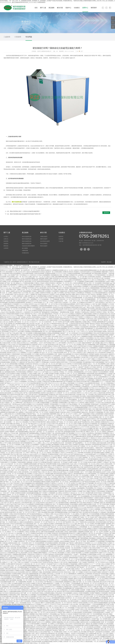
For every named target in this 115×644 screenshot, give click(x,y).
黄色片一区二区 (85, 370)
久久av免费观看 (29, 504)
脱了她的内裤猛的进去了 (38, 285)
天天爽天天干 (52, 430)
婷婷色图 (27, 456)
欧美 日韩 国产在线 (24, 616)
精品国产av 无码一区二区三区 (69, 374)
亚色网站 (63, 480)
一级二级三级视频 (12, 491)
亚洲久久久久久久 (47, 309)
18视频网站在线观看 (58, 270)
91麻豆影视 (96, 582)
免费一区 (24, 445)
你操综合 (9, 487)
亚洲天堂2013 (25, 609)
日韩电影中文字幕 (56, 409)
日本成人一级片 (32, 380)
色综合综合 (87, 419)
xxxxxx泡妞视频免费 (43, 551)
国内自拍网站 (78, 348)
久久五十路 (39, 428)
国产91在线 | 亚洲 (14, 538)
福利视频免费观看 (27, 401)
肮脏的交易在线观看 (6, 393)
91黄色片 (6, 527)
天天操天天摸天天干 (39, 474)
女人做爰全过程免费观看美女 (74, 280)
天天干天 (67, 451)
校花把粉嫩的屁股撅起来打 (34, 493)
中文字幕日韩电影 (74, 406)
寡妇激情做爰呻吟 (79, 474)
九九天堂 (7, 464)
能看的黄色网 (60, 635)
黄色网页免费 (90, 493)
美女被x (12, 385)
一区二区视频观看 (54, 299)
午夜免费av (18, 445)
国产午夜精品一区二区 (8, 403)
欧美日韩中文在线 (109, 328)
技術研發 (6, 241)
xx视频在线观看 (45, 290)
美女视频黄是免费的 (67, 327)
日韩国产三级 (51, 433)
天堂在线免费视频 (41, 548)
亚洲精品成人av (92, 399)
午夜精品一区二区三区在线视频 (79, 356)
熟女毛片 (53, 637)
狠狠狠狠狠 (6, 587)
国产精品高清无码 (48, 311)
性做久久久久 (38, 372)
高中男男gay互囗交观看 (35, 382)
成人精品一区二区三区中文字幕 (87, 349)
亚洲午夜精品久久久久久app (78, 508)
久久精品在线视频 (103, 530)
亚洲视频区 (22, 364)
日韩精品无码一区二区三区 (72, 285)
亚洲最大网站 (87, 322)
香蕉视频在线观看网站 (61, 328)
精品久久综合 (6, 585)
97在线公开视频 (26, 519)
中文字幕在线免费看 (34, 624)
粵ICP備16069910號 (34, 262)
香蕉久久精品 (71, 448)
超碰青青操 (95, 469)
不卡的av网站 (47, 336)
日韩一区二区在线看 (88, 395)
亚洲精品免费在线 (108, 535)
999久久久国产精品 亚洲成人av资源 (25, 428)
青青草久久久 (81, 393)
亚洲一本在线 (34, 508)
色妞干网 (60, 432)
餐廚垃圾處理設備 (27, 239)
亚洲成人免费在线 (46, 327)
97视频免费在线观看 (6, 330)
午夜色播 (79, 395)
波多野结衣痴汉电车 (103, 319)
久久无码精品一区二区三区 (85, 330)
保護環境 (61, 237)
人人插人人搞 (85, 320)
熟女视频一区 (17, 596)
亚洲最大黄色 (64, 445)
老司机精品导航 (60, 298)
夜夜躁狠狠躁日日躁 (32, 525)
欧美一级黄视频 (92, 570)
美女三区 (70, 348)
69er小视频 (6, 598)
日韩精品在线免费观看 (14, 319)
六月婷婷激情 (55, 291)
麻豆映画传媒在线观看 (61, 474)
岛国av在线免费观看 (15, 273)
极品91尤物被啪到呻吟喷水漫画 (88, 291)
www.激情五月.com (45, 588)
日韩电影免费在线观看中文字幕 (48, 306)
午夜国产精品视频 (9, 436)
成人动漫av (100, 301)
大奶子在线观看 (96, 630)
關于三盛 (43, 8)
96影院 (46, 524)
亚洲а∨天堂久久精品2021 (23, 499)
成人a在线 (36, 503)
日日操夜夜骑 (93, 424)
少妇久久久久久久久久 (9, 315)
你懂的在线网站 (58, 390)
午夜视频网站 (23, 382)
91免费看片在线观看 (93, 558)
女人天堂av (12, 433)
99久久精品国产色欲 (48, 328)
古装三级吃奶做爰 (21, 386)
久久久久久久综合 (61, 273)
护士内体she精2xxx (46, 356)
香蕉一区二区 (51, 609)
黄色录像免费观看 (73, 441)
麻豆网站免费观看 (38, 401)
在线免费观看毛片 (104, 377)
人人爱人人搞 (6, 275)
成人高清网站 (10, 322)
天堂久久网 (28, 395)
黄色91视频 (51, 512)
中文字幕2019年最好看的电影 (38, 422)
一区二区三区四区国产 (79, 378)
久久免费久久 (21, 558)
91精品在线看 (6, 343)
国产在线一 (66, 323)
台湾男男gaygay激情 (54, 595)
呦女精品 (109, 382)
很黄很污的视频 (99, 498)
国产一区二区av (33, 449)
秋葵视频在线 (55, 275)
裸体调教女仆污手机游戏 (41, 527)
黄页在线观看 (25, 614)
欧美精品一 (105, 273)
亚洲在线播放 (74, 504)
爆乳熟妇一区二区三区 (63, 283)
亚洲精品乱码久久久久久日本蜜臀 (83, 428)
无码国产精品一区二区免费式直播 (101, 619)
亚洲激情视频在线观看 (59, 359)
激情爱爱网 (101, 461)
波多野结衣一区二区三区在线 (32, 270)
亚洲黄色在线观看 (37, 311)
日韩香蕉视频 (59, 524)
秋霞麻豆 (77, 272)
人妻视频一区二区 (95, 475)
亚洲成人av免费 (74, 380)
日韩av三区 (27, 285)
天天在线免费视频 (94, 514)
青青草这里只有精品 (34, 319)
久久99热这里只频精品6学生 (98, 386)
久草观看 (80, 491)
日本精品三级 (99, 559)
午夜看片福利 (82, 558)
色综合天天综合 (73, 425)
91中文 (53, 587)
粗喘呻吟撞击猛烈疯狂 (106, 348)
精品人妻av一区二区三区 (82, 501)
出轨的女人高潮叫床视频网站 (81, 593)
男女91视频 (72, 512)
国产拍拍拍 (39, 325)
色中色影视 (12, 499)
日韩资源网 (105, 593)
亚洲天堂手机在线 (34, 466)
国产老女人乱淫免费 (9, 386)
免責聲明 (103, 262)
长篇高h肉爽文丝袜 (77, 307)
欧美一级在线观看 (23, 377)
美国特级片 (97, 629)
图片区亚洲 (67, 467)
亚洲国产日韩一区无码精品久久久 (20, 275)
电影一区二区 (63, 506)
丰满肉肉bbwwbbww (56, 323)
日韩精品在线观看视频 (74, 273)
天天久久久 (66, 365)
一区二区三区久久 (101, 640)
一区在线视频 (23, 603)
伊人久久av (37, 446)
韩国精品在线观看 (46, 293)
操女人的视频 (87, 375)
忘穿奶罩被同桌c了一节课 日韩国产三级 (103, 375)
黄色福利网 (84, 540)
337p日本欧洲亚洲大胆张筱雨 (99, 496)
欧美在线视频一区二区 (96, 320)
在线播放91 (14, 509)
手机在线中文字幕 (100, 307)
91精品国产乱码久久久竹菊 (40, 344)
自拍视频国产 (36, 445)
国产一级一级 (20, 277)
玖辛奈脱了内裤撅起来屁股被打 (96, 346)
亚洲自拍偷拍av (37, 317)
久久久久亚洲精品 (70, 314)
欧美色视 (100, 349)
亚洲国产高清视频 (46, 445)
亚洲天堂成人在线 (92, 319)
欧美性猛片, (62, 325)
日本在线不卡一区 (51, 415)
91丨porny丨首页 (40, 367)
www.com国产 (34, 454)
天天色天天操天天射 (52, 424)
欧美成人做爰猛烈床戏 (59, 391)
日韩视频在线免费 (94, 356)
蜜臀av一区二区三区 (9, 286)
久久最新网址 (103, 512)
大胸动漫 (5, 543)
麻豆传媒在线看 (102, 443)
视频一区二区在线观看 (26, 333)
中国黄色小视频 (77, 640)
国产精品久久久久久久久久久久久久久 (16, 383)
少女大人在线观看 (57, 588)
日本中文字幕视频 (64, 288)
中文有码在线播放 (78, 364)
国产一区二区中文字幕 (51, 304)
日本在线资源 (104, 311)
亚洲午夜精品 (111, 443)
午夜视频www (60, 587)
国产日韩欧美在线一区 (106, 558)
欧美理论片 (67, 493)
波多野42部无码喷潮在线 (50, 340)
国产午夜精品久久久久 (61, 311)
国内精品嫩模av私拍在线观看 (28, 415)
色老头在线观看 (73, 349)
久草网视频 (24, 288)
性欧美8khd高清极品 (102, 456)
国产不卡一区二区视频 (11, 541)
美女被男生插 (87, 512)
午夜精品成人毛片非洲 (105, 520)
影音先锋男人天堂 (67, 335)
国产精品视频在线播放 (89, 398)
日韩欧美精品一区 (21, 315)
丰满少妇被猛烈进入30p (44, 567)
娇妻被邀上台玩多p (33, 462)
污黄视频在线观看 (42, 430)
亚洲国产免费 (15, 340)
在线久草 (36, 406)
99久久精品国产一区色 (22, 336)
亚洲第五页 (96, 314)
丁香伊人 (19, 478)
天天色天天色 (20, 501)
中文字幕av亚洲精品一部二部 (11, 328)
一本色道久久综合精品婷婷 (81, 327)
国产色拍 (111, 356)
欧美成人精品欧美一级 (16, 270)
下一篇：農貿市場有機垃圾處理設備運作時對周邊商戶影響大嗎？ (23, 214)
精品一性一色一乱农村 (97, 532)
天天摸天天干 (9, 375)
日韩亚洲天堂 (22, 391)
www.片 (81, 499)
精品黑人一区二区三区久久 (58, 459)
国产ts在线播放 (102, 399)
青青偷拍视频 (14, 364)
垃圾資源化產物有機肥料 (28, 246)
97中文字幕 (43, 378)
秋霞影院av (77, 511)
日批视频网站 (106, 433)
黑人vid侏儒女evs (42, 320)
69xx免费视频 (40, 278)
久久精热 (68, 553)
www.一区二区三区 (16, 566)
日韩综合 (93, 491)
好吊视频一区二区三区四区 (84, 580)
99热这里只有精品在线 (36, 629)
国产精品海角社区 (5, 340)
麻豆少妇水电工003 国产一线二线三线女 (38, 323)
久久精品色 (21, 516)
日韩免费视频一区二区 (86, 527)
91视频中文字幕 (87, 548)
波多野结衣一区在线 (45, 419)
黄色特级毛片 (48, 399)
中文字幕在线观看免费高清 (100, 293)
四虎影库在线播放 (27, 404)
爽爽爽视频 (109, 554)
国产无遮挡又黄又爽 (9, 301)
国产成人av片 (76, 336)
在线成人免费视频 (64, 369)
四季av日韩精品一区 (22, 546)
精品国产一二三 (5, 385)
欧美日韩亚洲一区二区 (101, 378)
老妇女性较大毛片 (86, 546)
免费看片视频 (48, 278)
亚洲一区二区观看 (91, 296)
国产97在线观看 (26, 601)
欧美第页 (82, 380)
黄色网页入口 (30, 302)
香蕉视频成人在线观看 (96, 538)
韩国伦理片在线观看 (21, 451)
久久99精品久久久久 (26, 340)
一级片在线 (3, 311)
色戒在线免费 (24, 361)
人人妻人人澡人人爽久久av (16, 562)
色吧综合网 (31, 370)
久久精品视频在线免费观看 (87, 577)
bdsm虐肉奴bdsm (89, 585)
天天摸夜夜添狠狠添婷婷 (97, 370)
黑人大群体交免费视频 (77, 283)
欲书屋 (89, 545)
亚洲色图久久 (25, 374)
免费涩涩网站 (11, 448)
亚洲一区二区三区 (96, 432)
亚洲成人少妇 (7, 470)
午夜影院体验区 (16, 354)
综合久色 (91, 278)
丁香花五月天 (17, 401)
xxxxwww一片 (27, 407)
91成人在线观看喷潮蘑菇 (28, 278)
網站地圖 (109, 262)
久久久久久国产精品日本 (20, 435)
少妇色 (63, 585)
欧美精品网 (90, 436)
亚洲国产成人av (14, 327)
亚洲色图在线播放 (5, 362)
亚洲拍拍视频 (32, 567)
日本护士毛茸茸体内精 (80, 346)
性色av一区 (99, 482)
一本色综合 (55, 567)
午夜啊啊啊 (6, 516)
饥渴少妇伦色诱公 (61, 361)
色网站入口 (54, 624)
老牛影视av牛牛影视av (103, 533)
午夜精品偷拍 (48, 480)
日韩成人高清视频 (109, 490)
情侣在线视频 (19, 485)
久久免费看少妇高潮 (29, 396)
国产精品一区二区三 (68, 559)
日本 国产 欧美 (36, 457)
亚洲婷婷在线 (26, 530)
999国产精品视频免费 (87, 328)
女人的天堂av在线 (18, 393)
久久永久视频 (30, 441)
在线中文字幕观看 (104, 469)
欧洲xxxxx (26, 454)
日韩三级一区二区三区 (44, 427)
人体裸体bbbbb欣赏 (64, 396)
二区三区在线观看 (88, 629)
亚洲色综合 (55, 533)
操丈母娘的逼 (89, 298)
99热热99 (67, 554)
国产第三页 (92, 533)
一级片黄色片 (43, 330)
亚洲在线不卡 (86, 438)
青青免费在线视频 (51, 464)
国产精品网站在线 (85, 422)
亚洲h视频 (96, 527)
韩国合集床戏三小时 (75, 288)
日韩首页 (73, 323)
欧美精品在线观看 (37, 516)
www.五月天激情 (39, 304)
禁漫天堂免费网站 (58, 449)
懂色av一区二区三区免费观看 (16, 532)
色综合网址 (28, 633)
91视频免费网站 (95, 382)
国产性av (34, 425)
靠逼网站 (31, 491)
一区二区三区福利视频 (43, 414)
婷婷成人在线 (26, 341)
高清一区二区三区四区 (81, 365)
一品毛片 (41, 343)
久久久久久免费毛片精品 (102, 388)
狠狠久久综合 (6, 335)
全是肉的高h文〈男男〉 (62, 301)
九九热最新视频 (90, 380)
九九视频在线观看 (96, 361)
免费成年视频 (41, 415)
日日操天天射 (17, 466)
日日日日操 (43, 436)
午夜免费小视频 (70, 569)
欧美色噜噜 (88, 453)
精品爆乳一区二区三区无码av (56, 375)
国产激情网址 (63, 343)
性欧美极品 (75, 319)
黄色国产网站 (43, 537)
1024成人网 (85, 357)
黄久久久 (66, 332)
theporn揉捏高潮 (25, 327)
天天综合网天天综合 (36, 562)
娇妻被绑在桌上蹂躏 (108, 309)
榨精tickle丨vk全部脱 (19, 330)
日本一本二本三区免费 (66, 286)
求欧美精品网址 (25, 569)
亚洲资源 (65, 558)
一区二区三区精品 (101, 299)
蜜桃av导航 (61, 477)
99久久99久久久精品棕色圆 (98, 393)
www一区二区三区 (27, 290)
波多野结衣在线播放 (47, 470)
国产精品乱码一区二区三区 (56, 527)
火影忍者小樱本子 (40, 603)
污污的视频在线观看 (86, 285)
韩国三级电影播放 (101, 344)
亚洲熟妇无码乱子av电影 (105, 543)
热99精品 (44, 511)
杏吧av (56, 562)
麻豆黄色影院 (68, 398)
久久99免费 (70, 472)
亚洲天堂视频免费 (78, 585)
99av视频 (81, 445)
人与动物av (55, 325)
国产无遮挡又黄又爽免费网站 (72, 357)
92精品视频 (19, 477)
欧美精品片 (102, 302)
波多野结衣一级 (8, 320)
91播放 (33, 569)
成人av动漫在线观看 (95, 566)
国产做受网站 (90, 378)
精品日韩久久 (63, 629)
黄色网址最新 (85, 511)
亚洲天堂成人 (65, 362)
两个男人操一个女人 (75, 332)
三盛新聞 (7, 37)
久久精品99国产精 (40, 370)
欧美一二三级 (70, 391)
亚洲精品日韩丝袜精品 (45, 280)
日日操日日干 (14, 332)
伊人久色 (36, 619)
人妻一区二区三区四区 (44, 440)
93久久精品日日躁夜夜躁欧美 (32, 272)
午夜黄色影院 (70, 459)
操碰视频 (101, 362)
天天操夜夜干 (106, 351)
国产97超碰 (9, 459)
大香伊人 (76, 414)
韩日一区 (12, 485)
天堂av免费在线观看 (28, 273)
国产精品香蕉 (66, 475)
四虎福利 (92, 354)
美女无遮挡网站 (11, 312)
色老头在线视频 (94, 417)
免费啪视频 (73, 503)
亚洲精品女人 (78, 385)
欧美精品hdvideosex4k (57, 485)
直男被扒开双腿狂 (54, 374)
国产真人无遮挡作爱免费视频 (50, 286)
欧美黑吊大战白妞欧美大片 (49, 393)
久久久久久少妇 (88, 588)
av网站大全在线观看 (85, 595)
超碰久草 (6, 485)
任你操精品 (67, 495)
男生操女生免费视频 (73, 516)
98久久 (87, 393)
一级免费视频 (83, 554)
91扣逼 (20, 280)
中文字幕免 (9, 466)
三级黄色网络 (33, 343)
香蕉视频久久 (44, 319)
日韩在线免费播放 (76, 377)
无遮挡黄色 (91, 340)
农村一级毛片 (24, 298)
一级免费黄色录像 (64, 312)
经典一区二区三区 (75, 369)
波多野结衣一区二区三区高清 (17, 348)
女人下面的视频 (79, 453)
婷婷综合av (78, 306)
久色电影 (110, 374)
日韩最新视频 (107, 493)
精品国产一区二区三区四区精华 (70, 333)
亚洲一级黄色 (58, 354)
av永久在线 (38, 441)
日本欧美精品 (30, 587)
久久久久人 (109, 580)
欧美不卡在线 (106, 472)
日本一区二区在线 (50, 420)
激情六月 (75, 570)
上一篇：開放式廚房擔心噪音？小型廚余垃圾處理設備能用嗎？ (23, 211)
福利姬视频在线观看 (72, 325)
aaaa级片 (42, 528)
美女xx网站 (68, 375)
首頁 (36, 8)
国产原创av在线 (17, 398)
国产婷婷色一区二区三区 (22, 322)
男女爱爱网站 (102, 364)
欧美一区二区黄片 (25, 453)
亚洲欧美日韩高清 (68, 272)
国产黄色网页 (27, 477)
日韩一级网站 (6, 291)
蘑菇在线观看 (88, 314)
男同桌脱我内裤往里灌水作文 (39, 375)
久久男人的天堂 (18, 272)
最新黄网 (65, 441)
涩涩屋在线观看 (87, 612)
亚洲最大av (60, 415)
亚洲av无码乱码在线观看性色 (18, 514)
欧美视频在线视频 (31, 399)
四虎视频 (97, 503)
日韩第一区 (75, 302)
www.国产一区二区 (103, 401)
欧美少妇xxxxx (23, 370)
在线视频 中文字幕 (89, 388)
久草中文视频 (85, 301)
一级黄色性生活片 (30, 351)
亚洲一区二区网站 (7, 293)
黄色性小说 (84, 399)
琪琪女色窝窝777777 (98, 548)
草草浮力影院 (80, 304)
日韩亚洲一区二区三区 (63, 393)
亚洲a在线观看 (15, 496)
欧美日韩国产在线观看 (67, 579)
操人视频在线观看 (53, 320)
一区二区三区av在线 (105, 369)
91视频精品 (38, 309)
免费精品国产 (19, 403)
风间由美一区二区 (40, 522)
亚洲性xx (111, 406)
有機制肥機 (25, 251)
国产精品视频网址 (78, 443)
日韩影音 (45, 382)
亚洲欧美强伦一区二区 (27, 496)
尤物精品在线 (64, 291)
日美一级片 (81, 299)
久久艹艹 (103, 382)
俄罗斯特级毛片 (28, 446)
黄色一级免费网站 (71, 290)
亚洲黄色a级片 (95, 404)
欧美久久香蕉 (104, 415)
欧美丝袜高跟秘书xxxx (28, 604)
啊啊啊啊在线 (105, 569)
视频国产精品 (38, 491)
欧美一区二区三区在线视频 (16, 474)
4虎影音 (95, 372)
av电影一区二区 (78, 462)
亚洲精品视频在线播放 (40, 333)
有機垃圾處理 (44, 237)
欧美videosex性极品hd (92, 440)
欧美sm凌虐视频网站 (72, 278)
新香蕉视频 (36, 482)
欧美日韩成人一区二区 (75, 277)
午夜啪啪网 (7, 325)
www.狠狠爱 (88, 383)
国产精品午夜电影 (93, 487)
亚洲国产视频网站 (78, 375)
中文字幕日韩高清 (69, 317)
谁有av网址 (10, 290)
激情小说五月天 (104, 459)
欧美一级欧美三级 (90, 411)
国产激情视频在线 (45, 312)
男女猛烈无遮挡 (89, 448)
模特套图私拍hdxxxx (76, 482)
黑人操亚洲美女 (63, 601)
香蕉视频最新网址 (79, 372)
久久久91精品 (107, 488)
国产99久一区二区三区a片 (52, 385)
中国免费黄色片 (68, 282)
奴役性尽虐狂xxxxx (10, 406)
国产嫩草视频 (98, 466)
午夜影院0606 (35, 390)
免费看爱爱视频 (73, 558)
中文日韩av (104, 509)
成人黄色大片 (95, 446)
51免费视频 (14, 391)
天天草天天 (53, 604)
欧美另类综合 (21, 643)
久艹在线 (108, 280)
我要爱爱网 (13, 285)
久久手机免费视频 (43, 299)
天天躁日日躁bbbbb (49, 554)
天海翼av (35, 291)
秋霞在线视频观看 (50, 532)
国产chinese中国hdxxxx (92, 556)
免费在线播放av (93, 549)
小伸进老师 (27, 312)
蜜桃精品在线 (10, 428)
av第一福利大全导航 (89, 307)
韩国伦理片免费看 (9, 567)
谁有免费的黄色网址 (99, 336)
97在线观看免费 (23, 491)
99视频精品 (69, 351)
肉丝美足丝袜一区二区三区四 (41, 501)
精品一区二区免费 (35, 327)
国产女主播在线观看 (22, 600)
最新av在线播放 (100, 341)
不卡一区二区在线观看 (105, 487)
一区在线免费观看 (32, 411)
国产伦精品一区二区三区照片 (28, 346)
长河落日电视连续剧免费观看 (67, 304)
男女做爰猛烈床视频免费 (87, 406)
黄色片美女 (19, 306)
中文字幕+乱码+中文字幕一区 (34, 388)
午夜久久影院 (41, 380)
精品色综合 (91, 508)
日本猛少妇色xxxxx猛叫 (90, 462)
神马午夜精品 (43, 301)
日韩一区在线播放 (104, 638)
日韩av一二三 (59, 540)
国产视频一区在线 (52, 569)
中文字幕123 (107, 301)
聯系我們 (94, 8)
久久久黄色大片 (75, 320)
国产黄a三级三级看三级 (70, 538)
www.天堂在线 (18, 396)
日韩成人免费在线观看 (45, 525)
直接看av (61, 451)
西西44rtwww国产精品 (60, 472)
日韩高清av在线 (33, 632)
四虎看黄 (43, 549)
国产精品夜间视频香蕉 (101, 298)
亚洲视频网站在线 (30, 483)
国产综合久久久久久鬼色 (75, 457)
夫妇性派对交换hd (85, 272)
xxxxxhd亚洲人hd (5, 440)
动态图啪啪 (65, 580)
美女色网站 (83, 396)
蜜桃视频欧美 (73, 574)
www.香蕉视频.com (86, 611)
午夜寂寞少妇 (49, 367)
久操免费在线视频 (43, 395)
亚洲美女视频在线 (103, 635)
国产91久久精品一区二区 (21, 449)
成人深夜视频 (68, 390)
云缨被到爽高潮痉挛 (80, 436)
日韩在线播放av (33, 506)
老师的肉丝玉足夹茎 (57, 572)
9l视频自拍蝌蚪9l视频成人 (41, 553)
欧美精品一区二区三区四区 (72, 415)
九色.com (25, 545)
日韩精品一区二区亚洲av (66, 372)
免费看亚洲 (81, 574)
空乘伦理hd (8, 569)
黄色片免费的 (33, 374)
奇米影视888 (47, 506)
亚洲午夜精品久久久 (68, 407)
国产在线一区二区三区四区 (41, 412)
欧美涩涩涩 (36, 549)
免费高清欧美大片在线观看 (11, 304)
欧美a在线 (6, 285)
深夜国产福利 (62, 612)
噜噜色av (38, 286)
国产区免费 (66, 322)
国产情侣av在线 (106, 385)
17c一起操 (18, 475)
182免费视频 (56, 480)
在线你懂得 (37, 290)
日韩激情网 (3, 491)
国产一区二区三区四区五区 (20, 470)
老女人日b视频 (106, 564)
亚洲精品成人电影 (33, 298)
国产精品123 (40, 598)
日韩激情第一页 (45, 624)
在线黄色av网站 (104, 474)
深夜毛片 (10, 449)
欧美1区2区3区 (80, 323)
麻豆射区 (107, 600)
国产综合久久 (52, 537)
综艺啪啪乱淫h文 (13, 511)
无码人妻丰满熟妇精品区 (46, 314)
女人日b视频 (13, 527)
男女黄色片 (75, 338)
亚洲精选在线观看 (50, 273)
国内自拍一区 (101, 367)
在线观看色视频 (39, 504)
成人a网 (54, 293)
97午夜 (19, 530)
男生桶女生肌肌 (8, 461)
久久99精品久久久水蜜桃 (91, 317)
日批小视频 (96, 409)
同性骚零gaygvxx (77, 438)
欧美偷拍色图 (37, 577)
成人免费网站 (20, 412)
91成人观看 (67, 419)
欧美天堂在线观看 (26, 354)
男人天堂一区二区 (49, 608)
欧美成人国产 (85, 417)
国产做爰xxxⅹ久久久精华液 (33, 348)
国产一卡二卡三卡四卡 (53, 549)
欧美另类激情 (38, 302)
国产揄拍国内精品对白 (65, 378)
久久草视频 (51, 301)
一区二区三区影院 (57, 322)
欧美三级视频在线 (66, 640)
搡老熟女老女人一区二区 (90, 364)
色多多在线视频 (65, 541)
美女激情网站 (78, 548)
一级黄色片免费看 (99, 588)
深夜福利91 (88, 445)
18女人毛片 (11, 369)
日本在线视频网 (68, 593)
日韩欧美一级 (107, 462)
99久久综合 (12, 344)
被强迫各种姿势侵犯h (43, 282)
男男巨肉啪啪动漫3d (36, 456)
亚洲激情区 (88, 293)
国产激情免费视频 (26, 291)
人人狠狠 (19, 286)
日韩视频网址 (34, 306)
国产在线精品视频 (104, 574)
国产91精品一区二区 (26, 328)
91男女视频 (111, 359)
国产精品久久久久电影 (106, 446)
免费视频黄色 (92, 449)
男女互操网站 (11, 277)
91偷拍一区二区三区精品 (50, 477)
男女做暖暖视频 (67, 588)
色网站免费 (71, 496)
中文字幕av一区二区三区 (74, 637)
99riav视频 (55, 336)
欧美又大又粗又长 (12, 317)
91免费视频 (51, 298)
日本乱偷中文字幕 (11, 338)
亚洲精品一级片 (50, 285)
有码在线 (35, 364)
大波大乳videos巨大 (19, 294)
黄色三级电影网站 (57, 509)
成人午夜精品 (91, 456)
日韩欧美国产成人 (20, 436)
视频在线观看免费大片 (65, 438)
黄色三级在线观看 (93, 540)
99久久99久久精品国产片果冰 (55, 341)
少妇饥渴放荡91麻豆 (91, 454)
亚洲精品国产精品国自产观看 (53, 630)
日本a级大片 (100, 457)
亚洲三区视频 (78, 424)
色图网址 (108, 453)
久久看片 (109, 570)
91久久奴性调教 (55, 456)
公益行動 (61, 241)
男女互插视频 (10, 399)
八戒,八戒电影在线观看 (30, 617)
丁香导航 (94, 322)
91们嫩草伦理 (84, 514)
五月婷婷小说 (94, 427)
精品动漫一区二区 (79, 466)
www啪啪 (44, 495)
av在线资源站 (92, 522)
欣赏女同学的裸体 (41, 627)
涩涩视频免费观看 (90, 299)
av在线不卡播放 (7, 378)
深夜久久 (76, 577)
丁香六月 (49, 359)
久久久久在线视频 (20, 369)
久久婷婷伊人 (39, 391)
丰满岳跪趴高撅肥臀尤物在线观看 (42, 335)
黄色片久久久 (88, 280)
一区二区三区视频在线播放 (12, 349)
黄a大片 (50, 472)
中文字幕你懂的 (27, 398)
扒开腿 (42, 461)
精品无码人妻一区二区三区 (38, 453)
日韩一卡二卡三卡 (68, 344)
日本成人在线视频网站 (44, 275)
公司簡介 (6, 237)
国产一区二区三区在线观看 (104, 617)
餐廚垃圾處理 (44, 246)
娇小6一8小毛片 (69, 270)
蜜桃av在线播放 (51, 422)
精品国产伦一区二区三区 (66, 424)
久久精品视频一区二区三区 (39, 499)
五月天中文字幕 (109, 457)
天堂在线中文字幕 (67, 409)
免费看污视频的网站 (76, 322)
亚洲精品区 (72, 580)
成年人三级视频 (30, 294)
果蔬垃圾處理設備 (27, 241)
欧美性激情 (92, 277)
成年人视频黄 (104, 475)
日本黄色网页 (57, 356)
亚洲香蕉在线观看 (21, 493)
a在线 (72, 451)
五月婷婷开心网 (25, 375)
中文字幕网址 (61, 293)
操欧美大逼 (24, 319)
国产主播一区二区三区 (108, 629)
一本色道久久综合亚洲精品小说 (87, 338)
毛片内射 (14, 343)
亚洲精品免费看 (89, 282)
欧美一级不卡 (81, 411)
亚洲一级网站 (18, 290)
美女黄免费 (35, 280)
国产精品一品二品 (42, 432)
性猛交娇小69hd (65, 412)
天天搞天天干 (34, 322)
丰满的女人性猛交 (40, 283)
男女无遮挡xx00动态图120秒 (82, 382)
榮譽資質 (6, 246)
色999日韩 (103, 288)
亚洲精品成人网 (53, 395)
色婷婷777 (52, 551)
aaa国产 (78, 609)
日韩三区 (108, 362)
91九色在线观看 (75, 396)
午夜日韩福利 (16, 288)
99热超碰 (84, 369)
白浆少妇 (105, 406)
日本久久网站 (28, 277)
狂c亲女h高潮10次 (81, 545)
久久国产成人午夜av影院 (12, 333)
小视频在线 (98, 380)
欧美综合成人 (59, 317)
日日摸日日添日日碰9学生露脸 (62, 461)
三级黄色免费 (7, 551)
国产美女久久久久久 (105, 440)
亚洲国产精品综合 (90, 323)
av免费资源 (24, 559)
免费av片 (5, 562)
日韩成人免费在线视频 (28, 325)
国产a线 (2, 459)
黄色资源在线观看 (60, 433)
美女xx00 (96, 333)
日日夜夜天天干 (84, 485)
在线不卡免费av (28, 549)
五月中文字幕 (47, 428)
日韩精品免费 (101, 280)
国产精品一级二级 (10, 283)
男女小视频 (54, 290)
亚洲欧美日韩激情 (73, 291)
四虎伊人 (101, 291)
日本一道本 (98, 351)
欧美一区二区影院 (14, 390)
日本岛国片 (102, 549)
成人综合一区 (43, 519)
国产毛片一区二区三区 (40, 277)
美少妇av (63, 446)
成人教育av (64, 383)
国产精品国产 (91, 632)
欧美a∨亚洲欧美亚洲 (63, 464)
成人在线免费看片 (10, 306)
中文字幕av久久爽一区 (73, 561)
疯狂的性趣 (8, 398)
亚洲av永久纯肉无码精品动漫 (105, 325)
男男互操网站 (14, 351)
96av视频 (44, 512)
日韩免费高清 (80, 293)
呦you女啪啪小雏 (24, 440)
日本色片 (12, 524)
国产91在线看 (108, 322)
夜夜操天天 (96, 290)
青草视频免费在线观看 (61, 512)
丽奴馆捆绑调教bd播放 (62, 277)
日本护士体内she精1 (63, 604)
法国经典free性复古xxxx (72, 635)
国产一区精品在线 (31, 369)
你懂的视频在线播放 (11, 517)
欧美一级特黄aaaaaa (15, 404)
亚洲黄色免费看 (45, 403)
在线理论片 (80, 353)
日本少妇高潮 (35, 312)
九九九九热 (9, 483)
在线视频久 (35, 519)
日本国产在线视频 (71, 480)
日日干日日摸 (85, 427)
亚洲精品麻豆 (46, 362)
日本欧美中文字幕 (33, 301)
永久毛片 (65, 469)
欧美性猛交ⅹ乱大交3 (59, 278)
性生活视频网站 (25, 420)
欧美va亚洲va (10, 475)
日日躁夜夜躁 (89, 574)
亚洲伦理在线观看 (80, 459)
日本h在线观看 (34, 419)
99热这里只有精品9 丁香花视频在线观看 (100, 425)
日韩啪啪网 (52, 493)
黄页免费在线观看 (37, 477)
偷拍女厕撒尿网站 (98, 490)
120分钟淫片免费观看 (16, 425)
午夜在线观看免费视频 (44, 561)
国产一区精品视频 (85, 414)
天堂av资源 (109, 511)
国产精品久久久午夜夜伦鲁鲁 (38, 609)
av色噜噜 (81, 275)
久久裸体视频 (111, 344)
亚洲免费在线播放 (50, 593)
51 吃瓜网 (41, 462)
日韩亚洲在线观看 (104, 546)
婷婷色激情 (93, 327)
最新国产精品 (17, 293)
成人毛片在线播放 (42, 538)
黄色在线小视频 (71, 294)
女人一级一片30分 (48, 302)
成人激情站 (76, 514)
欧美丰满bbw (5, 498)
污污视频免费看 (12, 417)
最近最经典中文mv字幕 (49, 361)
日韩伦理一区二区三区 (76, 541)
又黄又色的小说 (49, 357)
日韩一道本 (26, 629)
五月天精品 (93, 367)
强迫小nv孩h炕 (31, 320)
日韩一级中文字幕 (75, 301)
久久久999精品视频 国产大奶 (101, 480)
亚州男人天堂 (101, 554)
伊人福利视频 (98, 294)
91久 (80, 333)
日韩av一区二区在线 (13, 311)
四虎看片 (53, 294)
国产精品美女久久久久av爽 (32, 403)
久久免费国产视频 (14, 361)
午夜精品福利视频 (28, 283)
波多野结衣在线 (89, 467)
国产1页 (7, 503)
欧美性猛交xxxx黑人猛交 (55, 344)
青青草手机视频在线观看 (88, 561)
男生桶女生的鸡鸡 (105, 333)
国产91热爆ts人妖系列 (25, 317)
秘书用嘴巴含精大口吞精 (14, 472)
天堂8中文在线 (71, 478)
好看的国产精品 (31, 414)
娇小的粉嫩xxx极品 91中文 (101, 343)
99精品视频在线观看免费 (27, 367)
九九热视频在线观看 (95, 622)
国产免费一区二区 (26, 593)
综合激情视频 (40, 385)
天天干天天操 (30, 467)
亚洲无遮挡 (19, 407)
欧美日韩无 (67, 525)
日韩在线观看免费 (86, 273)
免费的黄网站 (107, 277)
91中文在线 (88, 372)
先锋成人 (21, 351)
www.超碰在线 (55, 548)
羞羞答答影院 (57, 585)
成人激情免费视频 (35, 511)
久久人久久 (94, 543)
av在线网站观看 (43, 411)
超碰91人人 (61, 569)
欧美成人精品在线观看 (102, 323)
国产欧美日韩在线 (103, 601)
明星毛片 (94, 419)
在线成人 (33, 530)
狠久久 (29, 445)
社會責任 (77, 8)
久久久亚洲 (62, 404)
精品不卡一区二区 (93, 377)
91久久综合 (80, 490)
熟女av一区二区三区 (34, 559)
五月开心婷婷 (107, 478)
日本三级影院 (103, 625)
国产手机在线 (4, 357)
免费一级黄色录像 (21, 433)
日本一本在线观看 (78, 351)
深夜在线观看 (109, 537)
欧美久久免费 (63, 517)
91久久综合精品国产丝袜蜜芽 (103, 353)
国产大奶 (5, 348)
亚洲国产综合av (76, 525)
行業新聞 (18, 37)
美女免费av (22, 332)
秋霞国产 (100, 462)
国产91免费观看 (68, 382)
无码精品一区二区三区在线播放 (36, 365)
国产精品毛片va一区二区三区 (54, 522)
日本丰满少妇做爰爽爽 (76, 362)
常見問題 (29, 37)
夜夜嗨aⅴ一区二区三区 (20, 320)
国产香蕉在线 (103, 519)
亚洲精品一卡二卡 (63, 425)
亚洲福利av (71, 311)
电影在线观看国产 (15, 587)
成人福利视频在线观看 (19, 323)
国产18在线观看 (71, 456)
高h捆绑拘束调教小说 (10, 643)
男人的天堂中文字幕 (101, 483)
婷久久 (94, 280)
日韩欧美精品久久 (48, 496)
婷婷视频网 (53, 407)
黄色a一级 (55, 288)
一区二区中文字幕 (11, 456)
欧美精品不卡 (110, 577)
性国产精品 (109, 367)
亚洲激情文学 (79, 314)
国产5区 (63, 456)
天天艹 (30, 359)
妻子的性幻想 (27, 280)
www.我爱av (27, 485)
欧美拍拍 (16, 346)
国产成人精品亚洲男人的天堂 (28, 282)
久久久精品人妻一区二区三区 (47, 364)
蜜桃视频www (54, 601)
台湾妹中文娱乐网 (59, 528)
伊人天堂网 (109, 454)
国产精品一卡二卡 (29, 309)
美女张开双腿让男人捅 (45, 315)
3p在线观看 (90, 470)
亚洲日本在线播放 (36, 478)
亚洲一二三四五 (67, 519)
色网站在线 (51, 490)
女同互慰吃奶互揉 (47, 577)
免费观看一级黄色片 (12, 280)
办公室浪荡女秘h (70, 420)
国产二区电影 (11, 493)
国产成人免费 (97, 304)
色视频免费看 (22, 582)
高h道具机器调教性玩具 (33, 378)
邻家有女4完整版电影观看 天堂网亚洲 (53, 491)
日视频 (24, 365)
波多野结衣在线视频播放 (80, 309)
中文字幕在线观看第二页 (101, 275)
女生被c (100, 583)
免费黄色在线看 (13, 543)
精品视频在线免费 (58, 309)
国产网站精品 (48, 582)
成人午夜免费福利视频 (40, 296)
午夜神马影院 (29, 412)
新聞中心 (85, 8)
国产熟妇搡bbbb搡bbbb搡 (55, 382)
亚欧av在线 (110, 438)
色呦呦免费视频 (57, 370)
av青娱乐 (29, 335)
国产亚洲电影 (48, 391)
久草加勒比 (72, 545)
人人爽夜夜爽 (83, 601)
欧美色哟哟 (6, 332)
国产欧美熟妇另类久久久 (51, 343)
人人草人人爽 (79, 311)
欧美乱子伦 (75, 483)
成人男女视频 (83, 632)
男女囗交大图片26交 (17, 454)
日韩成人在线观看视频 (11, 307)
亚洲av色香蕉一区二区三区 (18, 388)
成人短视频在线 (103, 424)
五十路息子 (40, 399)
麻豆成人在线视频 (44, 637)
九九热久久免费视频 (33, 353)
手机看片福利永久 (55, 640)
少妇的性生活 (88, 480)
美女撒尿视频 (87, 362)
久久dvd (86, 461)
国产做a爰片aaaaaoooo (42, 294)
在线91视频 (18, 365)
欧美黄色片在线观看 (34, 356)
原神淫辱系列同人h (65, 319)
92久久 (71, 577)
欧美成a (48, 380)
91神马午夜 (45, 317)
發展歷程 (6, 244)
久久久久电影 (14, 370)
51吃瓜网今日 (10, 365)
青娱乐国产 (33, 432)
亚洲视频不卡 (87, 286)
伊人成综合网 (31, 391)
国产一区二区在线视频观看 (82, 496)
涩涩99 (101, 315)
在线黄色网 (5, 273)
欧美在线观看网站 (64, 401)
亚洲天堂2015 (68, 309)
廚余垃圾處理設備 (27, 237)
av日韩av (102, 537)
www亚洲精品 (88, 490)
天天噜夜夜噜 (55, 600)
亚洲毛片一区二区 (16, 325)
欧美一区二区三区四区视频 (101, 504)
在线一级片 (106, 398)
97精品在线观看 (95, 516)
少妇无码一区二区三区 (64, 483)
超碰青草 (112, 354)
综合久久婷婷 (58, 606)
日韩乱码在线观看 (39, 273)
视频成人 (32, 540)
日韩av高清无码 (10, 441)
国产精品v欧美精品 (55, 446)
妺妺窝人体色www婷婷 (102, 354)
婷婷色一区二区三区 (13, 495)
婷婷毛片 (77, 270)
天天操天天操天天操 (17, 549)
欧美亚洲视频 (76, 449)
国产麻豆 (85, 277)
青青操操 (52, 317)
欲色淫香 (84, 377)
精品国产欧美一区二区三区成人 (60, 482)
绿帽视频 (32, 614)
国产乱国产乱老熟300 (100, 467)
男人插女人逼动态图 (11, 548)
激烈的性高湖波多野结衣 (43, 530)
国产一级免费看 (18, 430)
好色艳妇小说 (95, 311)
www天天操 (81, 556)
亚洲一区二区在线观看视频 (8, 537)
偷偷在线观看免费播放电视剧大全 (90, 270)
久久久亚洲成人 (89, 275)
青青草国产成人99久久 (31, 314)
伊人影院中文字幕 (62, 388)
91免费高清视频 (92, 554)
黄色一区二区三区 (89, 351)
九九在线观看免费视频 (61, 349)
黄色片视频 (39, 614)
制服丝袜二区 (93, 635)
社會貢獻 (61, 239)
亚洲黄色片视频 (103, 357)
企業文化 (6, 239)
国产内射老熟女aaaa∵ (39, 359)
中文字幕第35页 (77, 398)
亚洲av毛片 (19, 312)
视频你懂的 (105, 272)
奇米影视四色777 (105, 404)
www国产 (5, 451)
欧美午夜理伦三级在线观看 (106, 420)
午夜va (77, 559)
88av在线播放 (104, 356)
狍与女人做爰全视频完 (19, 378)
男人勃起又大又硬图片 (41, 338)
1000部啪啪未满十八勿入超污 (80, 549)
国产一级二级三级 (42, 558)
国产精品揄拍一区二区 (49, 441)
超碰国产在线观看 (41, 396)
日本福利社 (31, 545)
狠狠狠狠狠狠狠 (95, 288)
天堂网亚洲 (77, 509)
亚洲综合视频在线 (26, 635)
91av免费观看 (49, 546)
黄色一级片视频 (64, 275)
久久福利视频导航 (37, 340)
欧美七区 (102, 407)
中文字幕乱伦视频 (64, 380)
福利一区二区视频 (43, 374)
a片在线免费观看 (96, 272)
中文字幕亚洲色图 (28, 524)
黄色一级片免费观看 (89, 541)
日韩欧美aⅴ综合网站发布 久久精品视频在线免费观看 (79, 430)
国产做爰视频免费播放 (9, 299)
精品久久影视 (51, 277)
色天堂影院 (62, 340)
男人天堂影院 (98, 488)
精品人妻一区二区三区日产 (59, 315)
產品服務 (51, 8)
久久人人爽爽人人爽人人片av (41, 443)
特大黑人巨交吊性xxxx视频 (47, 406)
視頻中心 (68, 8)
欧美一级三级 (11, 469)
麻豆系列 (81, 524)
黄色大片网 (84, 609)
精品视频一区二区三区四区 (50, 369)
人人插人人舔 (47, 509)
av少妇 (40, 632)
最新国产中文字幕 (106, 606)
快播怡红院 (67, 377)
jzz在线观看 (68, 338)
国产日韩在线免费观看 (46, 307)
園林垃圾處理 (44, 239)
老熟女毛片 (25, 466)
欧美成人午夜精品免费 (32, 330)
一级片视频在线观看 (39, 438)
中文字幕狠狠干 (107, 485)
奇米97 (63, 453)
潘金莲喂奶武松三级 (104, 317)
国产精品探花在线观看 (103, 591)
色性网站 (99, 398)
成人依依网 (17, 375)
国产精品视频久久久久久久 (74, 433)
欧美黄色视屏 (98, 436)
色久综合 (11, 533)
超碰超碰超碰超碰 (53, 627)
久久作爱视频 (101, 454)
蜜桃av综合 (85, 412)
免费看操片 (30, 372)
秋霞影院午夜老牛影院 (80, 614)
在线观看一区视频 (85, 590)
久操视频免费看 (70, 566)
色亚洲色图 (71, 383)
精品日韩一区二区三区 (81, 451)
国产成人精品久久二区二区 (55, 436)
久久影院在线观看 (58, 582)
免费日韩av (61, 290)
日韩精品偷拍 (110, 383)
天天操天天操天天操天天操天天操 (14, 504)
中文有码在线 (51, 330)
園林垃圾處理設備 (27, 244)
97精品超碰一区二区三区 (72, 611)
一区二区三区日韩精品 (90, 443)
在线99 (89, 469)
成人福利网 (9, 323)
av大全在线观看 (61, 330)
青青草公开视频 (45, 487)
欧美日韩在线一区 (63, 545)
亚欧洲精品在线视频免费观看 (99, 286)
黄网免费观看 (82, 374)
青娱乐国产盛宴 (84, 635)
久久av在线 (31, 548)
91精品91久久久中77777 (61, 367)
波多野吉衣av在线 (58, 307)
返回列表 (106, 213)
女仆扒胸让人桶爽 (85, 516)
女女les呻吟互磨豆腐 (102, 595)
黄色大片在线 (15, 453)
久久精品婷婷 (107, 349)
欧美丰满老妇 (9, 457)
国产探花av (86, 424)
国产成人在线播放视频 (71, 341)
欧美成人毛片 (16, 569)
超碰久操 (77, 422)
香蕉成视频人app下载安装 (66, 543)
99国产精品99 (26, 585)
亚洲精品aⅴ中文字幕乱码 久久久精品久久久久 (70, 596)
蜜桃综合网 (41, 291)
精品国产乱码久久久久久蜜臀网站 (17, 353)
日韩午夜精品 (48, 498)
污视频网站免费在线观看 (30, 464)
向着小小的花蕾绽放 (88, 433)
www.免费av (103, 290)
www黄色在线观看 (42, 490)
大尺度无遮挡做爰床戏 (90, 401)
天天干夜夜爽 (79, 317)
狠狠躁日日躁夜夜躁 (33, 307)
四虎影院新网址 (89, 466)
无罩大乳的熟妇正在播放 (13, 374)
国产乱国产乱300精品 (94, 391)
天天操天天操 (100, 403)
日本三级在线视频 (7, 272)
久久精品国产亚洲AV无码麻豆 (13, 341)
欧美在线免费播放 (88, 333)
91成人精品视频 (61, 294)
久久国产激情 (49, 461)
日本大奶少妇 (86, 288)
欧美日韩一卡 (68, 514)
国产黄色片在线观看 (52, 435)
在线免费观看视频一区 (78, 298)
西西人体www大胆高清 (37, 420)
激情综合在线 (84, 622)
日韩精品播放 (58, 272)
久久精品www (108, 608)
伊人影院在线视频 (15, 528)
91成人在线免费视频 (13, 282)
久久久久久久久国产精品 (81, 575)
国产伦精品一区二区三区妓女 (17, 357)
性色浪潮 (55, 399)
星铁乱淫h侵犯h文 (46, 270)
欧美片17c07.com (71, 330)
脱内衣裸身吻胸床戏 (101, 374)
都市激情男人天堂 (27, 472)
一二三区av (99, 567)
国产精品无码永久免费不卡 (33, 362)
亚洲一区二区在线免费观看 (37, 543)
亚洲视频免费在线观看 (81, 407)
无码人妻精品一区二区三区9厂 (88, 325)
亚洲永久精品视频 (72, 506)
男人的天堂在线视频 (74, 328)
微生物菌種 (25, 248)
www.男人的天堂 (28, 461)
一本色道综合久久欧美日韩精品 (78, 469)
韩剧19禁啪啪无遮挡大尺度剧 (76, 315)
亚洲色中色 (100, 449)
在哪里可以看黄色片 (82, 533)
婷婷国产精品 (37, 472)
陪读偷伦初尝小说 (105, 314)
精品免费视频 (22, 307)
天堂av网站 (85, 519)
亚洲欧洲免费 (6, 546)
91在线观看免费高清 (25, 535)
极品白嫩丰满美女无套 (106, 409)
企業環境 (6, 248)
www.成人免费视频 (20, 441)
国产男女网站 (15, 508)
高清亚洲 (53, 362)
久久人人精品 (6, 549)
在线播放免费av (102, 296)
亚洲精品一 (97, 430)
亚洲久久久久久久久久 (65, 336)
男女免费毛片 (56, 453)
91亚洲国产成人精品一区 (67, 616)
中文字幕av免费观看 (64, 320)
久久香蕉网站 (51, 469)
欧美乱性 (50, 538)
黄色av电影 (59, 593)
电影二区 (44, 569)
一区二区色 (97, 569)
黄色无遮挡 (60, 430)
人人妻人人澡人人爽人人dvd (21, 480)
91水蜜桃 (10, 420)
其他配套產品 (25, 253)
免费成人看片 (93, 461)
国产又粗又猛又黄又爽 (36, 336)
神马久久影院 (102, 438)
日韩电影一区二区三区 (108, 391)
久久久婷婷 (102, 427)
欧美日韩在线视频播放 (57, 282)
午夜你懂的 (27, 306)
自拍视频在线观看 (90, 591)
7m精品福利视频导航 (6, 579)
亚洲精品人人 (88, 304)
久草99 (72, 365)
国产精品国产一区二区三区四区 (92, 385)
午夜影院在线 (85, 312)
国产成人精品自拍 (15, 503)
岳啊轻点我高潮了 (90, 403)
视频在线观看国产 (87, 343)
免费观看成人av (82, 340)
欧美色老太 (11, 446)
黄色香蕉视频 (47, 572)
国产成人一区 (27, 425)
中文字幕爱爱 (24, 356)
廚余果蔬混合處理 (45, 241)
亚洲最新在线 (48, 504)
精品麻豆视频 (80, 448)
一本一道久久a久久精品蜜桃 (20, 422)
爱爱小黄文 (44, 467)
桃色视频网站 (81, 488)
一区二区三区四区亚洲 (45, 322)
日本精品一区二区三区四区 (73, 546)
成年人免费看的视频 (107, 365)
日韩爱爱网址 (55, 487)
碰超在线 (22, 362)
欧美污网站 (102, 545)
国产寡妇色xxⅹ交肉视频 (66, 346)
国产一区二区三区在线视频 (35, 386)
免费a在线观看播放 (41, 541)
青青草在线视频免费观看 (98, 590)
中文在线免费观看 (103, 372)
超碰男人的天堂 (15, 291)
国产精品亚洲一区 (47, 348)
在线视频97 (82, 319)
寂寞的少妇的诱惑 (54, 319)
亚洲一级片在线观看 (6, 422)
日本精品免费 (37, 495)
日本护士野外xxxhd (65, 454)
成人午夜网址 (83, 562)
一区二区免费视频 (79, 282)
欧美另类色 (107, 315)
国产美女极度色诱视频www (35, 514)
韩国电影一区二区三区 (26, 495)
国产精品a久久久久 (26, 349)
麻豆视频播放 (56, 445)
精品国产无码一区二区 (35, 638)
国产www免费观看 (27, 577)
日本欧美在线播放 (61, 530)
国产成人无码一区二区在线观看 (93, 283)
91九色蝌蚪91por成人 (61, 490)
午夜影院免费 (6, 454)
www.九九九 (85, 332)
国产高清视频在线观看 (39, 349)
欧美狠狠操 (67, 307)
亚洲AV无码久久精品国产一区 (63, 302)
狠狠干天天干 (103, 553)
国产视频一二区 (13, 603)
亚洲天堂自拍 (28, 501)
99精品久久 (51, 467)
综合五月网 (43, 341)
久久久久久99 (19, 446)
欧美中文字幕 (43, 298)
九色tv (51, 520)
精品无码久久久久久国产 (100, 330)
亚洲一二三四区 (12, 296)
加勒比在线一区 (58, 462)
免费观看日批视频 (34, 579)
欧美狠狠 (85, 637)
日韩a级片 (76, 587)
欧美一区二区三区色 (26, 311)
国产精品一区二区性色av (70, 488)
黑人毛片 (46, 332)
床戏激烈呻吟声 (94, 553)
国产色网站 (87, 311)
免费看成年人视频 (22, 296)
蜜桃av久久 (19, 283)
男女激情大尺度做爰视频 (96, 412)
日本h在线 (68, 298)
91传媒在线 (59, 469)
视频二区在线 (30, 606)
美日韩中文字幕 (99, 278)
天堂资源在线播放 (21, 372)
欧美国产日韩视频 (53, 296)
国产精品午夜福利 (70, 293)
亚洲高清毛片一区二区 (108, 361)
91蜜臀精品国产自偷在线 (55, 519)
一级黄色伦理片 (99, 448)
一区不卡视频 (88, 472)
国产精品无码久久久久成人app (35, 357)
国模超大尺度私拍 (53, 346)
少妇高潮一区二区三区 (59, 280)
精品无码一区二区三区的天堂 (69, 299)
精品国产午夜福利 (84, 367)
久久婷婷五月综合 (40, 435)
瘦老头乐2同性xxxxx (82, 294)
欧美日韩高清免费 (58, 398)
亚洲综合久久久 (5, 270)
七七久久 (18, 519)
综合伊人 (11, 396)
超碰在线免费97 (41, 590)
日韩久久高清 (100, 464)
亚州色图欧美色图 (21, 448)
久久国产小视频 (90, 359)
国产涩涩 (79, 503)
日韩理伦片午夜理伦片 (96, 312)
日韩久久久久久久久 (54, 383)
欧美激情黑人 (16, 278)
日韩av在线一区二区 (79, 359)
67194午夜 (52, 377)
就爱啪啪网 (100, 322)
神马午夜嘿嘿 (27, 622)
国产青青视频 (68, 449)
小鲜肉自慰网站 (77, 286)
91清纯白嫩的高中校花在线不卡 (15, 564)
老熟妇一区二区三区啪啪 (58, 440)
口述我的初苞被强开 (22, 301)
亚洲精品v (43, 433)
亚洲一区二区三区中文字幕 (15, 309)
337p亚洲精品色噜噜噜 (10, 359)
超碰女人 (38, 569)
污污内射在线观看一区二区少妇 (87, 464)
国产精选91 (84, 509)
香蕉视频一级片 (45, 459)
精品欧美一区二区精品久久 (84, 290)
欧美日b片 (34, 275)
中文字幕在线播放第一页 (73, 399)
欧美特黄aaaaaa (93, 601)
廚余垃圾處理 (44, 244)
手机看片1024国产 (10, 478)
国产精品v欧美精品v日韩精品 (26, 338)
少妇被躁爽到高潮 (72, 361)
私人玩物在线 (47, 629)
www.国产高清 (60, 566)
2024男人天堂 (56, 327)
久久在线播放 (12, 462)
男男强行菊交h (25, 409)
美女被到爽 (63, 487)
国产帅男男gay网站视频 (95, 309)
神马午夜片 (32, 385)
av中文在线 (74, 619)
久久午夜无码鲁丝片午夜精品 (66, 306)
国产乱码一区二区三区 (46, 353)
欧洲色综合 (29, 364)
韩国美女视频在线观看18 (86, 504)
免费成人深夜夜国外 (108, 432)
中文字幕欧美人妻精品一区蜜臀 (88, 435)
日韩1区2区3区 (33, 377)
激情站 (58, 362)
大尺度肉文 (20, 285)
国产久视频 (98, 406)
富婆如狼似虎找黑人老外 (36, 498)
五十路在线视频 (98, 328)
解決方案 (60, 8)
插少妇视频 (44, 559)
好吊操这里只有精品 (98, 285)
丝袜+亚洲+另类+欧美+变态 (25, 417)
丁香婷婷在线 (35, 341)
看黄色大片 (94, 438)
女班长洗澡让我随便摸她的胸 (75, 498)
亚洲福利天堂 (73, 275)
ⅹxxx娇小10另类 (58, 538)
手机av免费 (25, 579)
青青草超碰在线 (97, 472)
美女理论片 (71, 343)
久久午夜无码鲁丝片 (59, 351)
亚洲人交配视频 (96, 422)
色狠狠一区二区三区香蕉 (63, 583)
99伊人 (23, 528)
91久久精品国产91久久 (74, 427)
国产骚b (110, 587)
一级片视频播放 (5, 327)
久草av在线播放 (83, 278)
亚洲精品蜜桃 (54, 556)
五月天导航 (31, 288)
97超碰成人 (69, 359)
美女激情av (69, 477)
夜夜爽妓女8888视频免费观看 (34, 332)
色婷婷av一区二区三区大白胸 (87, 341)
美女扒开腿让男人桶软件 (83, 432)
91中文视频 (36, 354)
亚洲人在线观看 (83, 425)
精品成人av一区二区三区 (9, 438)
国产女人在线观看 (64, 556)
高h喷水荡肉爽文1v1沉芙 (86, 603)
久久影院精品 (50, 349)
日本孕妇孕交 (70, 453)
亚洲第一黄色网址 (75, 312)
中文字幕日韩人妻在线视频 (57, 553)
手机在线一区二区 (58, 314)
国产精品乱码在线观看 (89, 482)
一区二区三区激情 (89, 524)
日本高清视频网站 (37, 611)
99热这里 (49, 370)
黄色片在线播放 (37, 328)
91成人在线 (95, 362)
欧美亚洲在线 (16, 443)
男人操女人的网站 (34, 293)
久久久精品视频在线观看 (71, 485)
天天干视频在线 (43, 454)
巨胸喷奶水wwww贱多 (86, 302)
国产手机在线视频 (103, 419)
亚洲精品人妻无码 (77, 606)
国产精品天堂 (42, 464)
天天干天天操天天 (94, 407)
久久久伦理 (78, 343)
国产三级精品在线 (89, 353)
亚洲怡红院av (42, 580)
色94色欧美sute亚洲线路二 (94, 627)
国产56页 (91, 294)
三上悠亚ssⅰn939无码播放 (61, 577)
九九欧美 (99, 485)
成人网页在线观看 (73, 601)
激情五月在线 (78, 579)
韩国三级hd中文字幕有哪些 (81, 335)
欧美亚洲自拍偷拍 (101, 522)
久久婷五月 (46, 604)
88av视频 (40, 608)
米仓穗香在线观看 (17, 583)
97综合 (35, 580)
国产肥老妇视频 (97, 273)
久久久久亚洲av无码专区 (27, 304)
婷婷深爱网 (65, 386)
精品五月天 (86, 348)
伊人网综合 (17, 420)
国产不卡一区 (101, 435)
